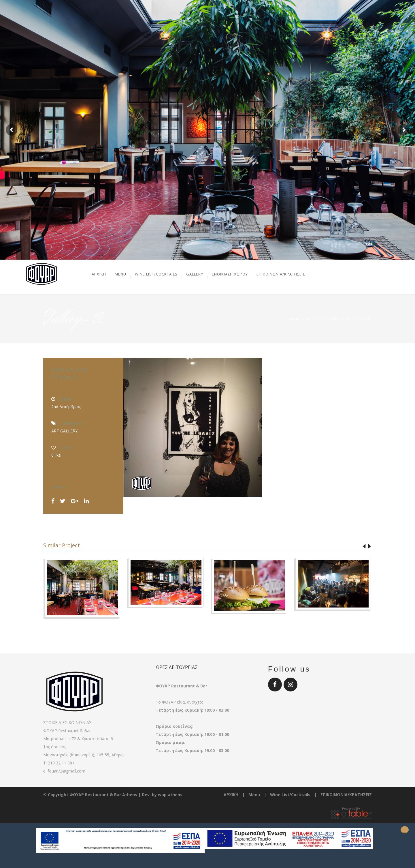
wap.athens (170, 795)
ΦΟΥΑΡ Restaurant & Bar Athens (103, 795)
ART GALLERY (64, 431)
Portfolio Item (339, 319)
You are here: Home (304, 319)
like (56, 455)
